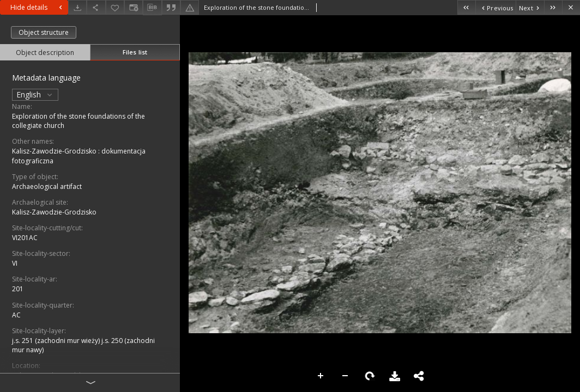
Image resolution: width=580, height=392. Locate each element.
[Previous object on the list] (496, 7)
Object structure (44, 32)
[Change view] (134, 7)
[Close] (571, 7)
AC (16, 315)
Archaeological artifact (47, 186)
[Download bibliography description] (152, 8)
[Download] (77, 7)
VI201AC (25, 238)
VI (15, 263)
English (35, 94)
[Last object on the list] (553, 7)
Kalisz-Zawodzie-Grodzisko (54, 212)
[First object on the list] (466, 7)
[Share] (96, 7)
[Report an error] (190, 7)
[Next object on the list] (530, 7)
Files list (135, 52)
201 (18, 289)
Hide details (38, 7)
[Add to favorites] (115, 7)
